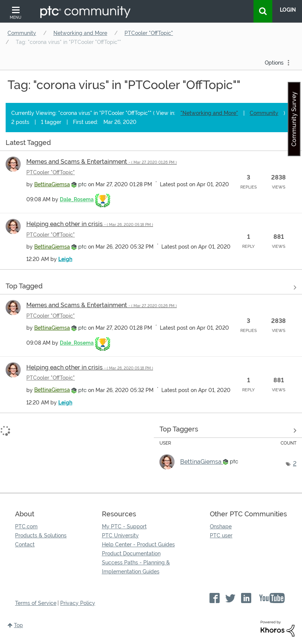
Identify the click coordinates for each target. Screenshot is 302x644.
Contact (25, 544)
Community (22, 33)
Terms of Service (36, 603)
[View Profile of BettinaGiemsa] (52, 184)
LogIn (288, 10)
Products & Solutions (41, 535)
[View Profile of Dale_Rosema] (77, 199)
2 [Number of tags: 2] (295, 464)
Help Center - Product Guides (138, 544)
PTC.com (26, 526)
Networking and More (80, 33)
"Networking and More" (209, 113)
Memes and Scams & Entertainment (102, 162)
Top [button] (18, 625)
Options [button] (274, 63)
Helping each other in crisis (90, 224)
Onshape (221, 526)
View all (151, 144)
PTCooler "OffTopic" (149, 33)
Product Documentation (131, 554)
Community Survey (294, 119)
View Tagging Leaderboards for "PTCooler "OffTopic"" (228, 431)
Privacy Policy (78, 603)
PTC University (120, 535)
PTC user (221, 535)
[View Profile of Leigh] (65, 259)
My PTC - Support (124, 526)
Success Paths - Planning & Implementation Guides (136, 567)
